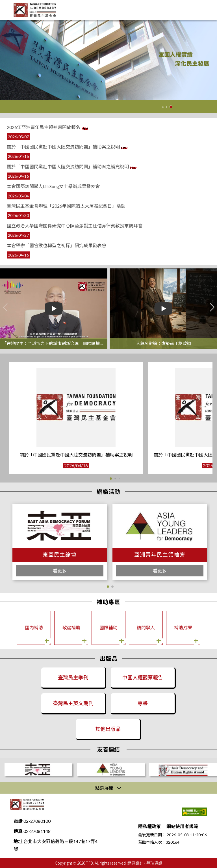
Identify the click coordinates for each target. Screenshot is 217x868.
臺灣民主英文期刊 (73, 703)
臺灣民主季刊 (73, 677)
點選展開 (104, 788)
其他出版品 (108, 729)
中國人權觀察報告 (143, 677)
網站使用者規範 (182, 826)
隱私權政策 (149, 826)
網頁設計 (135, 863)
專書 (143, 703)
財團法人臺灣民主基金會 (27, 805)
